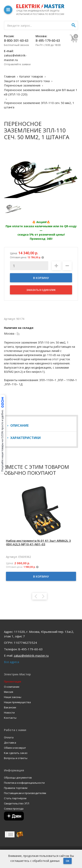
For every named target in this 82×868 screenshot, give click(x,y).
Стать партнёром (15, 798)
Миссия (9, 692)
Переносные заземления (22, 85)
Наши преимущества (17, 702)
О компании (12, 687)
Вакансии (10, 707)
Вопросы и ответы (16, 758)
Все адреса (12, 662)
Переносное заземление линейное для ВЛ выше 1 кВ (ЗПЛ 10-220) (41, 92)
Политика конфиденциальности (24, 783)
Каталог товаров (31, 76)
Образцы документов (18, 778)
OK (68, 861)
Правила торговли (16, 788)
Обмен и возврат (15, 748)
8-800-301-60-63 (16, 41)
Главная (10, 76)
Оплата (9, 737)
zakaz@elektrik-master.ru (31, 655)
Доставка (10, 743)
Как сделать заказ (16, 753)
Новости (9, 713)
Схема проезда (14, 809)
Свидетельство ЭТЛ (17, 803)
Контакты (10, 718)
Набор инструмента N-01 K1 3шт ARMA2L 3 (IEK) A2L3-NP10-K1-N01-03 (38, 542)
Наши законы (13, 697)
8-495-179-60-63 (48, 41)
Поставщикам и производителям (25, 793)
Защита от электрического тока (27, 81)
